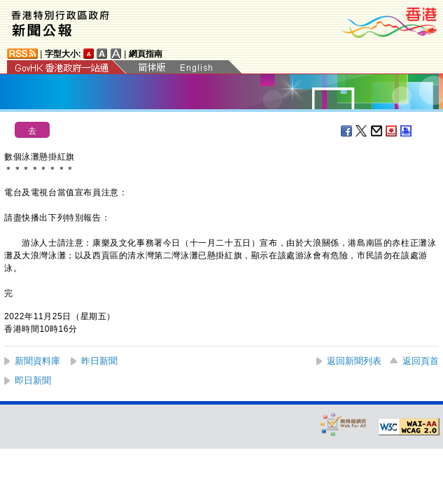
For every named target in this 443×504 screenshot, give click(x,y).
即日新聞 (33, 380)
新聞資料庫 (37, 361)
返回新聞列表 (354, 361)
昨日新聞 (99, 361)
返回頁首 (421, 361)
